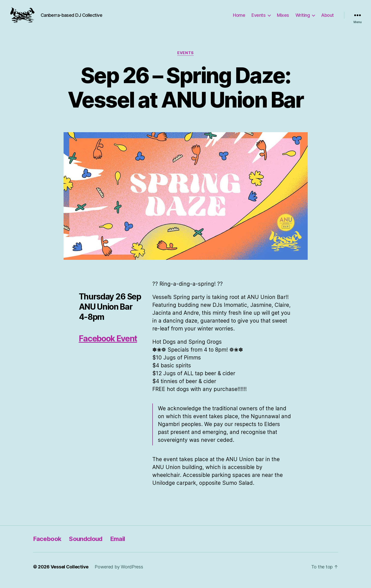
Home (239, 18)
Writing (303, 18)
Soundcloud (86, 546)
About (328, 18)
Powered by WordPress (119, 574)
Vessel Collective (70, 574)
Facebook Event (108, 345)
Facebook (47, 546)
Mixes (283, 18)
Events (258, 18)
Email (118, 546)
